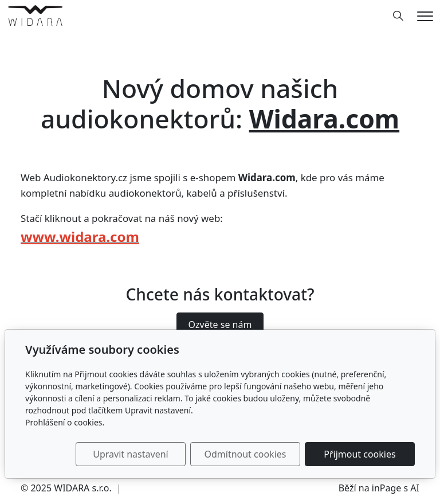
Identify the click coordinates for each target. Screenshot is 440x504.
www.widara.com (80, 237)
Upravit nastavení (130, 454)
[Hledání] (398, 16)
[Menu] (425, 16)
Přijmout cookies (360, 454)
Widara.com (324, 119)
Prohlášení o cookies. (65, 422)
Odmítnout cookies (245, 454)
